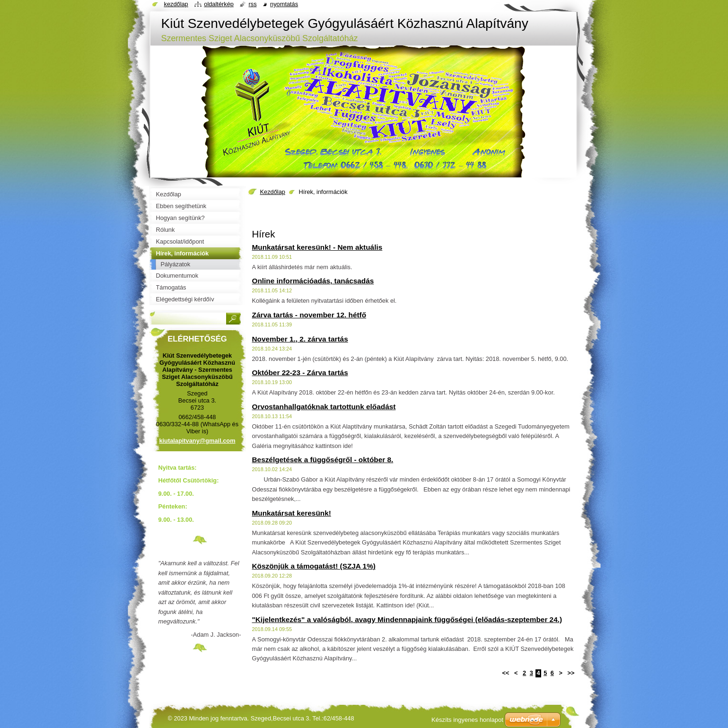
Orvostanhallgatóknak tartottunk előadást (324, 407)
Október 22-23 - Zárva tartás (300, 373)
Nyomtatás (284, 4)
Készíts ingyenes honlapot (467, 720)
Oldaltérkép (219, 4)
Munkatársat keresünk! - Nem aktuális (317, 247)
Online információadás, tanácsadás (313, 281)
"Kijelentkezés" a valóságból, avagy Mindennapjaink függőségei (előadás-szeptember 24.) (407, 619)
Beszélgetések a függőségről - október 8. (323, 460)
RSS (252, 4)
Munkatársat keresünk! (292, 513)
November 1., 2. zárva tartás (300, 339)
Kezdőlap (273, 192)
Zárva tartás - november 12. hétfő (309, 315)
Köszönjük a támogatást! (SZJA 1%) (314, 566)
